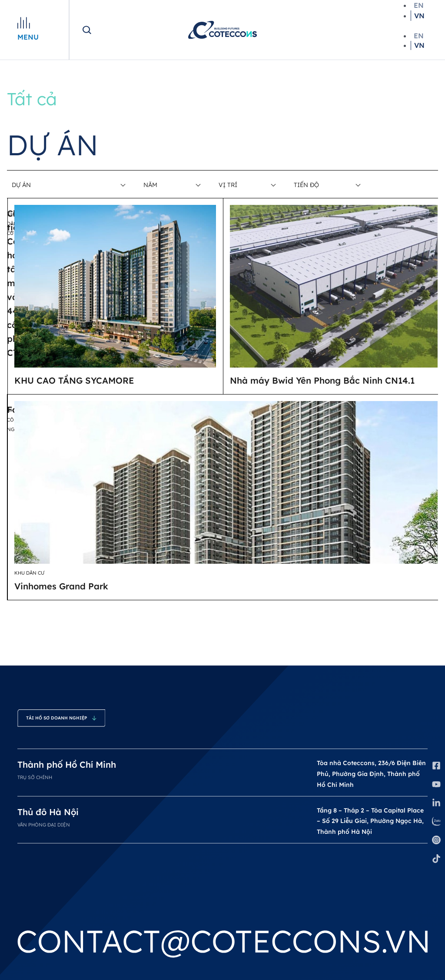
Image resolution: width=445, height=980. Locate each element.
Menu (28, 37)
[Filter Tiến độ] (327, 185)
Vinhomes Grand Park (61, 586)
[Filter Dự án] (64, 185)
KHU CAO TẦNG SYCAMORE (74, 380)
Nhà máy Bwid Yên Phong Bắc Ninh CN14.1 (322, 380)
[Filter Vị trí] (247, 185)
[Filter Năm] (172, 185)
